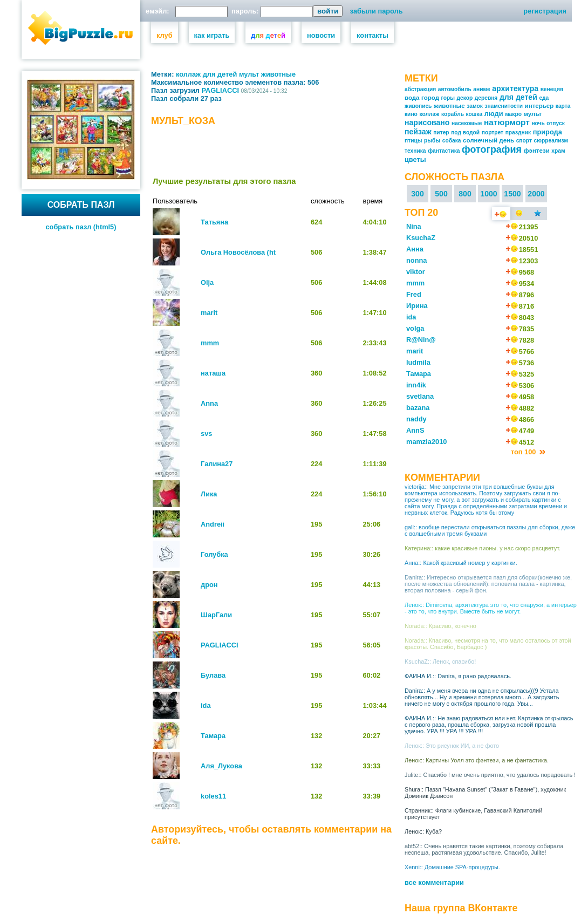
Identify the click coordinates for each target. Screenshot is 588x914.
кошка (474, 114)
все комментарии (434, 882)
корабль (453, 114)
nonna (416, 260)
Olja (207, 282)
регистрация (545, 11)
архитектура (515, 88)
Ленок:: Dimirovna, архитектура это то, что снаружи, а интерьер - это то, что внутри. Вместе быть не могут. (491, 608)
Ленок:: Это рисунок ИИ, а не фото (452, 746)
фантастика (444, 151)
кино (411, 114)
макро (513, 114)
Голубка (214, 554)
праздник (518, 132)
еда (544, 98)
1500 (512, 194)
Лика (209, 494)
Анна (415, 249)
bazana (418, 408)
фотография (492, 149)
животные (278, 74)
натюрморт (507, 122)
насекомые (467, 123)
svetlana (420, 396)
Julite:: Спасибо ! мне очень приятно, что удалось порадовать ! (490, 775)
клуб (165, 35)
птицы (413, 141)
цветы (415, 159)
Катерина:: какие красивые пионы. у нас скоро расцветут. (483, 548)
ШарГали (216, 615)
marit (209, 313)
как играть (212, 35)
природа (548, 132)
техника (415, 151)
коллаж (188, 74)
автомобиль (455, 89)
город (430, 98)
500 (441, 194)
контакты (372, 35)
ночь (538, 123)
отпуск (555, 123)
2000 (536, 194)
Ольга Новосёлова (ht (238, 252)
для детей (220, 74)
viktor (416, 272)
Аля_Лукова (221, 766)
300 (418, 194)
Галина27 (217, 464)
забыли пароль (377, 11)
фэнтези (536, 151)
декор (465, 98)
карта (563, 106)
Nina (414, 226)
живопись (418, 106)
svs (206, 434)
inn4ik (416, 385)
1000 (488, 194)
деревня (486, 98)
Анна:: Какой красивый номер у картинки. (461, 563)
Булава (213, 675)
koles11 (213, 796)
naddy (416, 419)
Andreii (213, 524)
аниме (481, 89)
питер (441, 132)
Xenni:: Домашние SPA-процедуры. (452, 867)
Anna (209, 403)
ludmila (418, 362)
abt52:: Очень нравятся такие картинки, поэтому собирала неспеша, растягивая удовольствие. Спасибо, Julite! (484, 849)
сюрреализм (551, 141)
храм (558, 151)
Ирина (417, 306)
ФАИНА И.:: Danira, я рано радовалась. (458, 676)
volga (415, 328)
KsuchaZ (421, 238)
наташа (213, 373)
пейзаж (418, 132)
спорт (524, 141)
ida (206, 705)
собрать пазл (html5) (81, 227)
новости (321, 35)
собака (452, 141)
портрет (493, 132)
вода (412, 98)
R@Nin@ (421, 340)
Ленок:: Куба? (423, 831)
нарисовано (427, 122)
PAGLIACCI (220, 90)
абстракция (420, 89)
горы (448, 98)
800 (465, 194)
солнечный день (488, 140)
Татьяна (214, 222)
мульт (249, 74)
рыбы (432, 141)
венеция (552, 89)
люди (494, 114)
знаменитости (504, 106)
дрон (209, 585)
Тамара (213, 736)
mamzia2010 (426, 442)
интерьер (539, 106)
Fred (414, 294)
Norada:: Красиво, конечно (440, 626)
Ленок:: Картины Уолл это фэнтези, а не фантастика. (477, 760)
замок (474, 106)
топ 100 (524, 452)
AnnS (415, 430)
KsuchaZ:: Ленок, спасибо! (440, 661)
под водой (465, 132)
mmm (210, 343)
